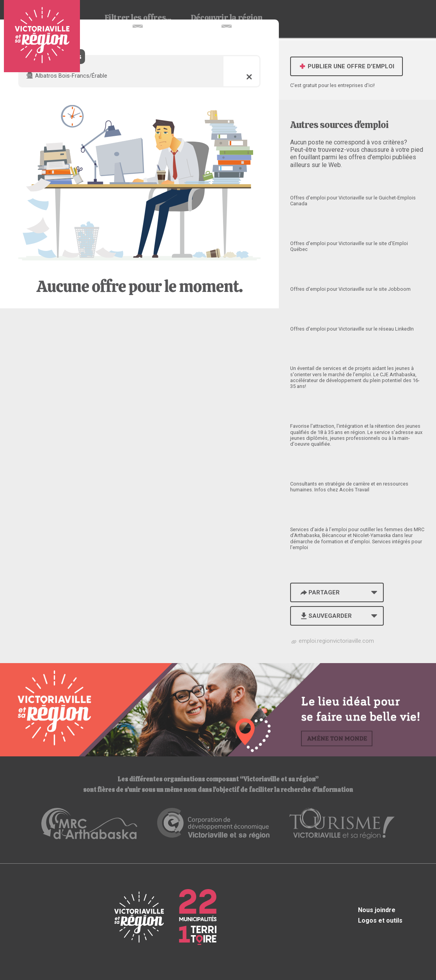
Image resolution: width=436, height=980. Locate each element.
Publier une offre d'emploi (346, 66)
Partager (319, 592)
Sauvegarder (325, 616)
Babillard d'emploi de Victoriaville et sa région (42, 36)
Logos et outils (380, 920)
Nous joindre (377, 910)
